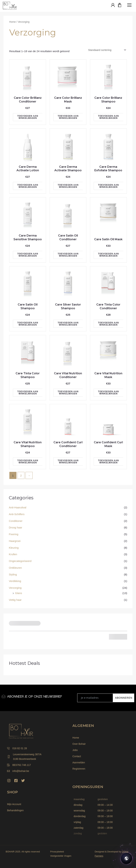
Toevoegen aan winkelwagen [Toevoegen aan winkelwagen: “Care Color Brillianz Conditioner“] (28, 117)
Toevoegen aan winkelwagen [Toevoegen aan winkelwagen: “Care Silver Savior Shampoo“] (68, 324)
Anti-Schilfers (17, 514)
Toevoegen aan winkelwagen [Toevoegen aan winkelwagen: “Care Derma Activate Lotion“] (28, 186)
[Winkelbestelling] (107, 50)
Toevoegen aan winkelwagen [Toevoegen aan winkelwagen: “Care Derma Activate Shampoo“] (68, 186)
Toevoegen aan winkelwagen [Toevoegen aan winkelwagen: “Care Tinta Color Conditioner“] (109, 324)
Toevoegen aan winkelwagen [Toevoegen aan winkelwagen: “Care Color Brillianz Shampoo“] (109, 117)
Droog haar (15, 527)
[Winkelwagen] (120, 5)
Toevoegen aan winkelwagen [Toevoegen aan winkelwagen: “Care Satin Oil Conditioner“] (68, 255)
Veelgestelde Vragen (61, 856)
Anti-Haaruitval (18, 507)
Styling (13, 574)
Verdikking (15, 581)
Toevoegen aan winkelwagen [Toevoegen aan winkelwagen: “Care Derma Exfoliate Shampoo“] (109, 186)
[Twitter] (23, 781)
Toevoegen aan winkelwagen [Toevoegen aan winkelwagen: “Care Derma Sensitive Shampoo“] (28, 255)
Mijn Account (14, 804)
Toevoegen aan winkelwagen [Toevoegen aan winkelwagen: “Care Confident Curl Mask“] (109, 462)
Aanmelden (79, 762)
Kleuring (14, 548)
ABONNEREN (124, 698)
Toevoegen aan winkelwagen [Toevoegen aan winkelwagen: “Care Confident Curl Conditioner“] (68, 462)
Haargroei (15, 541)
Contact (77, 756)
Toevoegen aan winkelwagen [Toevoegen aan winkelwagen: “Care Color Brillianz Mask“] (68, 117)
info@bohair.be (18, 771)
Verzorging (15, 588)
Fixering (14, 534)
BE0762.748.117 (19, 765)
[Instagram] (9, 781)
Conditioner (16, 521)
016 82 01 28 (17, 748)
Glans (19, 593)
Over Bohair (79, 744)
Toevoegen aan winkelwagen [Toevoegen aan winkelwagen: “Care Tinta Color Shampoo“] (28, 393)
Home (12, 22)
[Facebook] (16, 781)
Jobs (75, 750)
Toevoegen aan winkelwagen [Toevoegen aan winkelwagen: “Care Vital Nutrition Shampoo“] (28, 462)
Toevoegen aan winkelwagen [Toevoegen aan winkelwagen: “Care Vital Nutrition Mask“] (109, 393)
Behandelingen (15, 810)
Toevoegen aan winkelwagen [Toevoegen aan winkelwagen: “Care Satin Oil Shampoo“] (28, 324)
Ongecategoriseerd (20, 561)
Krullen (13, 554)
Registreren (79, 769)
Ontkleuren (15, 568)
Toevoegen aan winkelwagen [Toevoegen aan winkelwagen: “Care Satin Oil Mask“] (109, 255)
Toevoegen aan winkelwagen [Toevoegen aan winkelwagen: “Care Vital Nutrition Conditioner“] (68, 393)
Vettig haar (15, 600)
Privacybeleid (57, 852)
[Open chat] (126, 858)
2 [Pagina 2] (21, 475)
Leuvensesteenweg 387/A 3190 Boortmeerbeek (24, 757)
